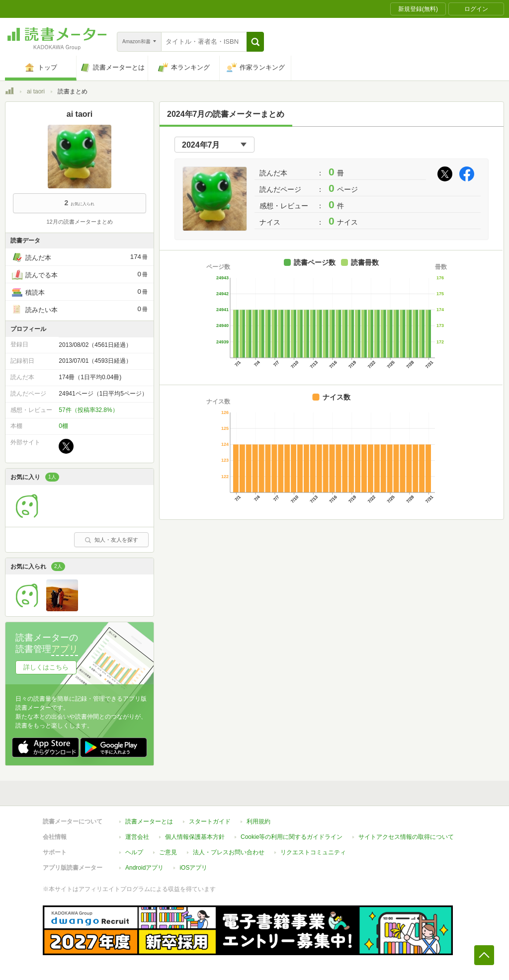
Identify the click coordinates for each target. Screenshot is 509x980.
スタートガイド (210, 821)
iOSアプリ (193, 868)
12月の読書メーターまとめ (79, 222)
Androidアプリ (144, 868)
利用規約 (258, 821)
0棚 (63, 426)
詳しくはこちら (46, 667)
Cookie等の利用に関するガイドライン (292, 837)
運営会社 (137, 837)
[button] (255, 42)
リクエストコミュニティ (313, 852)
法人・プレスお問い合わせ (229, 852)
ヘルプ (134, 852)
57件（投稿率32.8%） (88, 410)
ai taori (36, 91)
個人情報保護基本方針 (195, 837)
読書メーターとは (149, 821)
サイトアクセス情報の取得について (406, 837)
